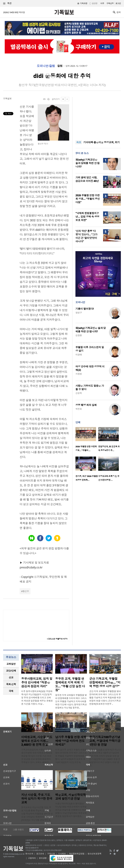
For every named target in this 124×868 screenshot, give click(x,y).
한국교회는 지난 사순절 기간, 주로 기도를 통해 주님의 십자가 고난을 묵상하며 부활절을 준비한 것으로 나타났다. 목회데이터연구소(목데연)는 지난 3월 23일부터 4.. (37, 814)
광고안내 (40, 854)
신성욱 (79, 393)
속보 (79, 142)
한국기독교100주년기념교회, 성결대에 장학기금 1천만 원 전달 (105, 741)
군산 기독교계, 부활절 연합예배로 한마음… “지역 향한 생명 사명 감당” (105, 682)
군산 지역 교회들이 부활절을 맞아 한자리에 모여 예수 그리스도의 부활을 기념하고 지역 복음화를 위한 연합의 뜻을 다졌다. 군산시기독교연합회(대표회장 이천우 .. (105, 698)
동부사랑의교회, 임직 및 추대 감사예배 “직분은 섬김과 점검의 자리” (37, 682)
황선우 (26, 591)
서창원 (79, 374)
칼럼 (60, 66)
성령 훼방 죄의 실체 (86, 405)
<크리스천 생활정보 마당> (57, 639)
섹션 (7, 3)
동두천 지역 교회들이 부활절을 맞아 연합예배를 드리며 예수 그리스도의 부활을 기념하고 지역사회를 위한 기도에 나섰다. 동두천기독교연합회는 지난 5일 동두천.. (71, 701)
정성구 (79, 313)
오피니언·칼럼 (46, 66)
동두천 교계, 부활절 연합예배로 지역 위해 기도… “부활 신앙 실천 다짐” (70, 684)
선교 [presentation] (11, 677)
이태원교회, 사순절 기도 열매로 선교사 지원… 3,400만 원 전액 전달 (37, 741)
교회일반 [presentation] (11, 664)
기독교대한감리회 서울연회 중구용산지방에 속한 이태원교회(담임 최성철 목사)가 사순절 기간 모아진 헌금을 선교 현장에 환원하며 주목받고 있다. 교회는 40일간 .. (37, 756)
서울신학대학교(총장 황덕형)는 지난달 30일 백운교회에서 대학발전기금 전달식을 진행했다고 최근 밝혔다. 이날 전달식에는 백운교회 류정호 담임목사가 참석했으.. (71, 810)
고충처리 (32, 858)
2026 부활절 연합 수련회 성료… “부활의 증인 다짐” (88, 199)
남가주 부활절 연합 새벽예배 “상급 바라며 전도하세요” (71, 741)
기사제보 (62, 854)
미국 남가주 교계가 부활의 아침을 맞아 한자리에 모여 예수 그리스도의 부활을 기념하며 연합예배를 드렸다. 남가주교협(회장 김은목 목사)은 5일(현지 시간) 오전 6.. (71, 756)
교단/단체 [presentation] (11, 671)
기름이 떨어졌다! (85, 309)
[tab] (11, 664)
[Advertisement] (98, 117)
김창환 (79, 335)
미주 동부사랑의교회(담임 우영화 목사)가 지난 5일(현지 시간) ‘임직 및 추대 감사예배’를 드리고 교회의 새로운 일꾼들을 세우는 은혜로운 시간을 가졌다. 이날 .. (37, 698)
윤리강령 (43, 858)
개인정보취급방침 (77, 854)
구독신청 (110, 3)
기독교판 (84, 3)
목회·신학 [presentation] (11, 684)
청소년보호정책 (94, 854)
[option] (87, 440)
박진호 (79, 409)
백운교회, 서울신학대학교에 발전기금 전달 (70, 797)
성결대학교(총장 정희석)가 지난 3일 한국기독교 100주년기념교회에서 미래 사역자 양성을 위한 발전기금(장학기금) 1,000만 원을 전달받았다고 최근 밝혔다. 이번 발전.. (105, 757)
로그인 (118, 3)
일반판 (95, 3)
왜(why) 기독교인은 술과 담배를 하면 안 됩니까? (87, 163)
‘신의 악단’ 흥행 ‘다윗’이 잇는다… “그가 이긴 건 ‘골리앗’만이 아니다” (86, 236)
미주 (102, 3)
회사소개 (29, 854)
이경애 (79, 355)
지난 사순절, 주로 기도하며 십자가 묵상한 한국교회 (37, 799)
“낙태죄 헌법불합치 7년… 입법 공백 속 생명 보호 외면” (87, 217)
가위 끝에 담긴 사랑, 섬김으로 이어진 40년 (87, 179)
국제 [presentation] (11, 691)
